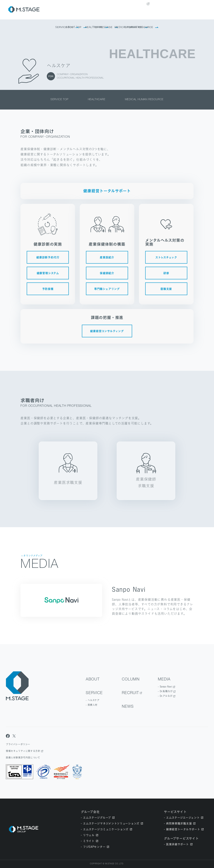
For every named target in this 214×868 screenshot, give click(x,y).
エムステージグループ (97, 818)
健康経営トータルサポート (183, 829)
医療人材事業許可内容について (23, 758)
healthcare (97, 100)
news (183, 10)
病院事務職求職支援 (179, 823)
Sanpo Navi (166, 687)
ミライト (89, 841)
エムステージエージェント (183, 818)
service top (59, 100)
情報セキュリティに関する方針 (23, 751)
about (111, 10)
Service (127, 10)
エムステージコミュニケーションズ (106, 829)
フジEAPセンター (94, 847)
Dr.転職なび (166, 691)
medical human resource (144, 100)
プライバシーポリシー (18, 744)
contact (199, 10)
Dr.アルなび (166, 696)
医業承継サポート (177, 844)
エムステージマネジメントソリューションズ (111, 823)
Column (145, 10)
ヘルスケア (94, 700)
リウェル (89, 835)
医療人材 (93, 705)
